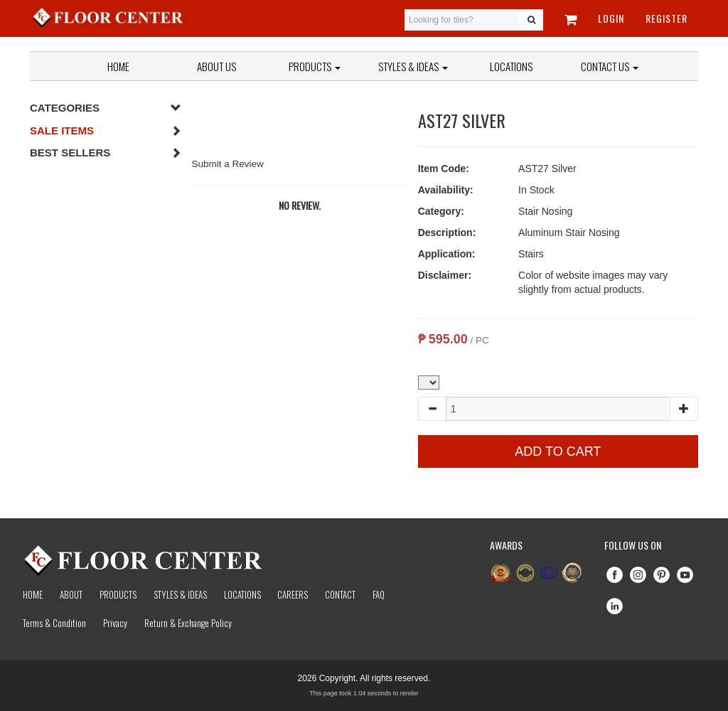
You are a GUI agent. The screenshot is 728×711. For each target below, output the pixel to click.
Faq (379, 594)
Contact (340, 594)
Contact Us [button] (610, 66)
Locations (511, 66)
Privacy (115, 623)
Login (611, 18)
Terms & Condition (54, 623)
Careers (293, 594)
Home (118, 66)
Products (315, 66)
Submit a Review (228, 164)
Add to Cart (558, 451)
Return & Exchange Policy (188, 623)
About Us (216, 66)
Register (667, 18)
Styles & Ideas (180, 594)
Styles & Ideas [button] (413, 66)
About (71, 594)
